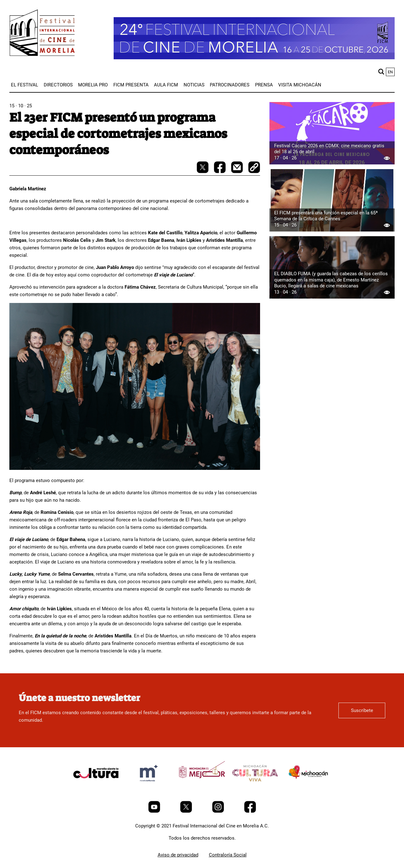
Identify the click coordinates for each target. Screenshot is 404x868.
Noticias (194, 85)
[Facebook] (250, 811)
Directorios (58, 85)
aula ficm (166, 85)
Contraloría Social (228, 855)
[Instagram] (219, 811)
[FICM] (42, 34)
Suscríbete (362, 710)
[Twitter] (187, 811)
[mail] (238, 172)
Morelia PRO (93, 85)
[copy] (254, 168)
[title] (96, 788)
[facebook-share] (220, 172)
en (390, 72)
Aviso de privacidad (178, 855)
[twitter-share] (203, 172)
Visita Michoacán (300, 85)
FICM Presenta (131, 85)
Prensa (264, 85)
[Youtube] (155, 811)
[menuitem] (25, 85)
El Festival (25, 85)
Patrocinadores (230, 85)
